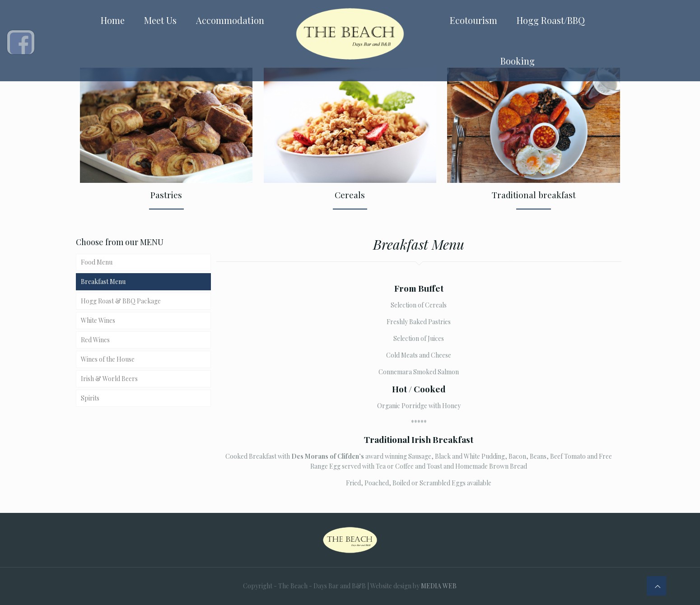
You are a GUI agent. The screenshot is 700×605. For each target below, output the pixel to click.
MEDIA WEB (439, 586)
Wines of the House (108, 359)
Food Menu (97, 262)
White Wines (98, 320)
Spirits (90, 398)
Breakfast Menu (103, 282)
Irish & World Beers (109, 379)
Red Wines (95, 340)
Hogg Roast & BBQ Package (121, 301)
